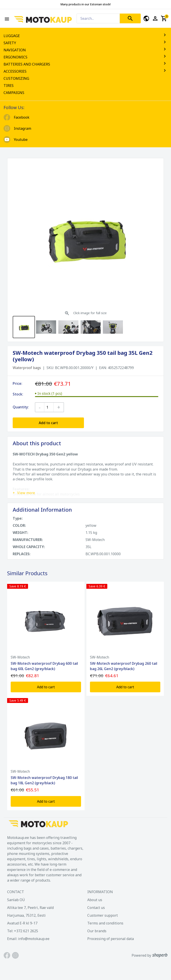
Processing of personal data (111, 939)
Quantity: (21, 407)
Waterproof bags (27, 368)
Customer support (103, 915)
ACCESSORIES (85, 71)
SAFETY (85, 43)
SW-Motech (20, 657)
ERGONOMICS (85, 57)
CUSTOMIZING (16, 78)
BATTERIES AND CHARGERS (85, 64)
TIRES (9, 86)
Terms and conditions (105, 923)
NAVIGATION (85, 50)
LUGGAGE (85, 36)
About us (95, 900)
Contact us (96, 908)
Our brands (97, 931)
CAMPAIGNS (14, 93)
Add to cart (48, 423)
